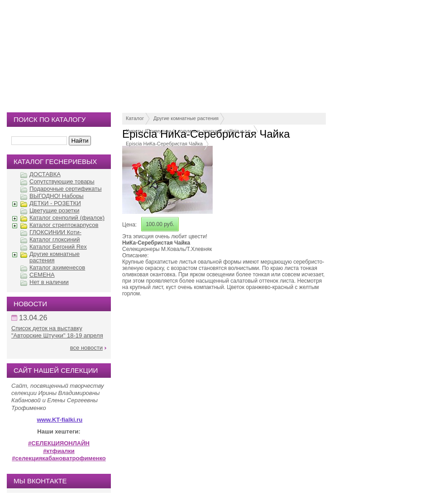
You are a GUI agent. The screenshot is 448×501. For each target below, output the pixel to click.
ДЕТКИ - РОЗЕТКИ (55, 203)
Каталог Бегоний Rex (58, 247)
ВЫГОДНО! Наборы (57, 196)
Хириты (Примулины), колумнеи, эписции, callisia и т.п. (189, 131)
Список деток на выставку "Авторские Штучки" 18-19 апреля (57, 332)
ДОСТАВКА (45, 174)
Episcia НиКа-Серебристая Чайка (164, 144)
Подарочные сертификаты (65, 189)
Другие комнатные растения (186, 118)
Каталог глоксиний (55, 239)
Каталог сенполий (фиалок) (67, 218)
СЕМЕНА (42, 275)
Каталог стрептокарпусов (64, 225)
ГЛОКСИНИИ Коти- (55, 232)
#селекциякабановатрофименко (59, 458)
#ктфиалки (59, 451)
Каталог (135, 118)
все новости (86, 348)
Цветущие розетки (54, 210)
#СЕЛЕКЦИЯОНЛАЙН (59, 443)
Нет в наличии (49, 282)
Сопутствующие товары (62, 181)
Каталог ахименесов (57, 267)
